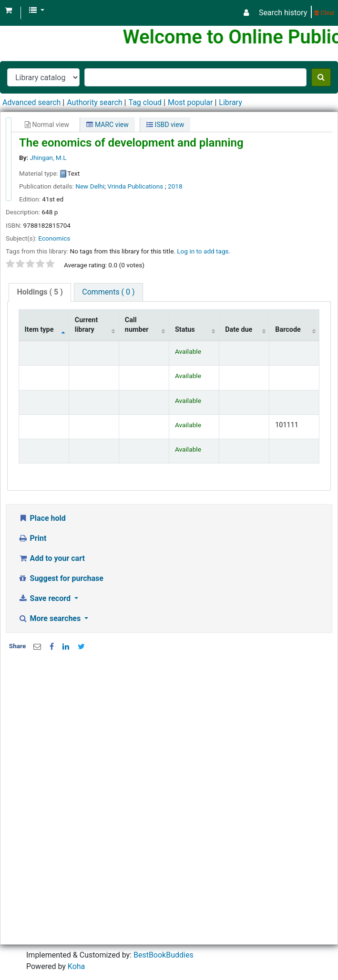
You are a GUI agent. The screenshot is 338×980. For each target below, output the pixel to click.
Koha (76, 966)
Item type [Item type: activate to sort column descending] (39, 330)
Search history (283, 13)
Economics (54, 238)
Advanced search (31, 102)
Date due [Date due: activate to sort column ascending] (239, 330)
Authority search (94, 102)
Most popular (190, 102)
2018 (175, 186)
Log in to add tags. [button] (204, 251)
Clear (324, 13)
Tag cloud (145, 102)
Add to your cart (51, 558)
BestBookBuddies (164, 955)
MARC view (107, 125)
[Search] (321, 77)
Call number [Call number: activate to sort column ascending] (137, 325)
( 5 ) (40, 292)
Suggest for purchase (61, 578)
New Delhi (90, 186)
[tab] (40, 292)
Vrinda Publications (136, 186)
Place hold (42, 518)
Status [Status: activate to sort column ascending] (185, 330)
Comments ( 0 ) (108, 292)
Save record (45, 598)
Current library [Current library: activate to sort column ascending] (87, 325)
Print (32, 538)
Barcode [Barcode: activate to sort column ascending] (288, 330)
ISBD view (165, 125)
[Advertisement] (165, 735)
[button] (8, 11)
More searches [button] (50, 618)
